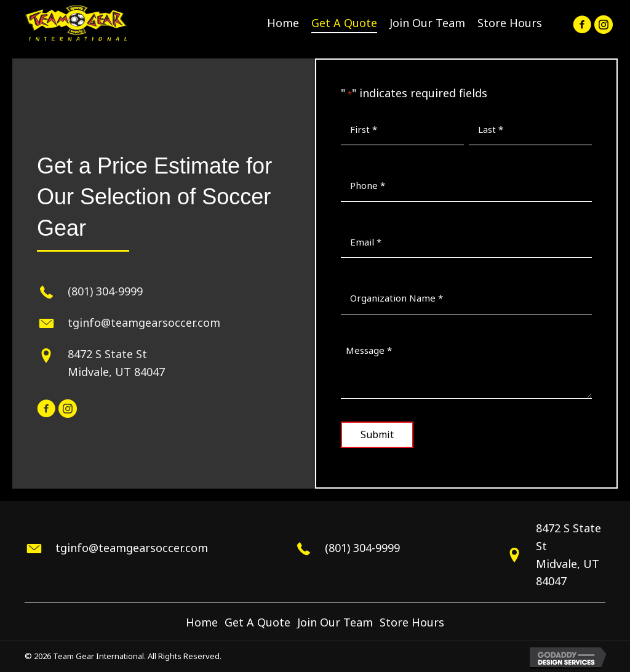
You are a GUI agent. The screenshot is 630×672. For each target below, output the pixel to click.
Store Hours (412, 622)
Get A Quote (257, 622)
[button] (580, 23)
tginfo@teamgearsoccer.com (144, 322)
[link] (283, 23)
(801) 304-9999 (105, 291)
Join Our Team (335, 622)
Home (202, 622)
